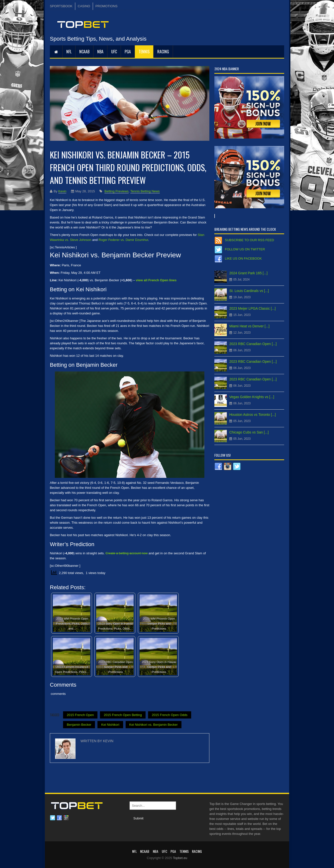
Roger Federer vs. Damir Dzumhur (123, 240)
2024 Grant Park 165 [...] (248, 273)
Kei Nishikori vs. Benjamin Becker (154, 725)
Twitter (53, 818)
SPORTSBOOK (61, 6)
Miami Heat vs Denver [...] (249, 326)
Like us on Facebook (243, 258)
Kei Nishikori (110, 725)
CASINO (84, 6)
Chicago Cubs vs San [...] (249, 432)
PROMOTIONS (107, 6)
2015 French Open (80, 715)
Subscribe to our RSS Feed (249, 240)
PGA (128, 52)
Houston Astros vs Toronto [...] (253, 415)
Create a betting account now (126, 553)
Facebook (59, 818)
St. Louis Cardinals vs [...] (249, 291)
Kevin (62, 191)
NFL (69, 52)
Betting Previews (117, 191)
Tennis (144, 52)
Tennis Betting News (145, 191)
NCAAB (84, 52)
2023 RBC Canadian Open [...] (253, 344)
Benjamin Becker (79, 725)
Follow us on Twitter (245, 249)
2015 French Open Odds (170, 715)
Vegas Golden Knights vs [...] (252, 397)
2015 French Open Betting (123, 715)
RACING (163, 52)
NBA (100, 52)
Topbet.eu (180, 858)
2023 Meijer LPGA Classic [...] (252, 308)
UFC (114, 52)
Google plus (66, 818)
